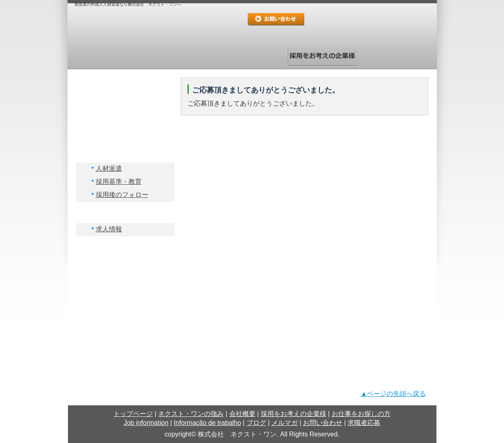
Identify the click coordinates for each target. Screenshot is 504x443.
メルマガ (125, 311)
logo (148, 26)
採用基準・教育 (119, 182)
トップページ (111, 56)
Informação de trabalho (125, 268)
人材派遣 (109, 168)
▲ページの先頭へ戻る (393, 394)
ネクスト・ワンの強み (182, 56)
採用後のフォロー (122, 195)
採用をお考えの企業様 (323, 56)
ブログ (125, 289)
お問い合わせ (276, 19)
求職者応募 (276, 34)
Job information (125, 247)
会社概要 (252, 56)
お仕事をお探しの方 (393, 56)
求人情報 (109, 229)
